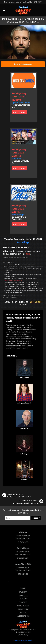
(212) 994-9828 (23, 558)
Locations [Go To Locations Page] (23, 599)
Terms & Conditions (23, 632)
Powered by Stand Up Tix (23, 640)
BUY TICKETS (19, 112)
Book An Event (23, 606)
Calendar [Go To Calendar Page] (23, 592)
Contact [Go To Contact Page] (23, 602)
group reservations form (13, 280)
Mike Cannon (24, 378)
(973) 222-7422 (23, 574)
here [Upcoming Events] (28, 254)
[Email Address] (17, 518)
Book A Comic (23, 609)
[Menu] (4, 10)
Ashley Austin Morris (24, 403)
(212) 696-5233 (36, 2)
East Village (36, 302)
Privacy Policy (23, 635)
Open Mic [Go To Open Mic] (23, 613)
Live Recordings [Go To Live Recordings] (23, 616)
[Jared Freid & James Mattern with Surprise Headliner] (28, 502)
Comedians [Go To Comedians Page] (23, 595)
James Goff (24, 479)
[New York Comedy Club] (23, 10)
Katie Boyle (24, 454)
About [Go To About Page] (23, 589)
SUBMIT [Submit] (36, 518)
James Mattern (24, 429)
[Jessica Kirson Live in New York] (16, 496)
